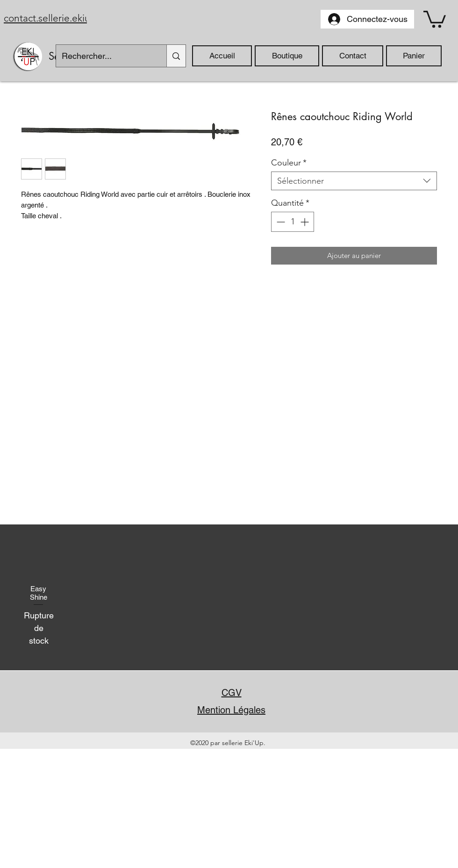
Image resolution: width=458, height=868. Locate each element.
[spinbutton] (293, 222)
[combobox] (354, 181)
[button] (435, 18)
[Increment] (305, 222)
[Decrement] (280, 222)
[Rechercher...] (104, 56)
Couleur (289, 163)
